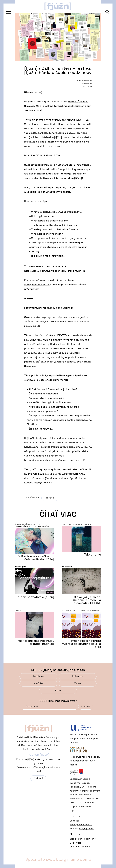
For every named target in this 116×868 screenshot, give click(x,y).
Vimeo (77, 683)
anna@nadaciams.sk (37, 285)
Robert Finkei (90, 839)
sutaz (75, 611)
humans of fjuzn (34, 524)
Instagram (77, 676)
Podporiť (38, 778)
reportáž (19, 611)
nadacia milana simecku (26, 526)
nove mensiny (43, 526)
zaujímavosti (67, 567)
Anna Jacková (82, 847)
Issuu (58, 691)
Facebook (50, 498)
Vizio (79, 843)
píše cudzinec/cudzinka (72, 524)
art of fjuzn (67, 611)
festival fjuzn (20, 524)
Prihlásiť (86, 707)
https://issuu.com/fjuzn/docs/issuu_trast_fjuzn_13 (55, 271)
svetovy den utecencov (89, 611)
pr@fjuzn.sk (31, 289)
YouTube (38, 683)
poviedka (87, 524)
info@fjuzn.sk (86, 829)
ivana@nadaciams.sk (81, 825)
